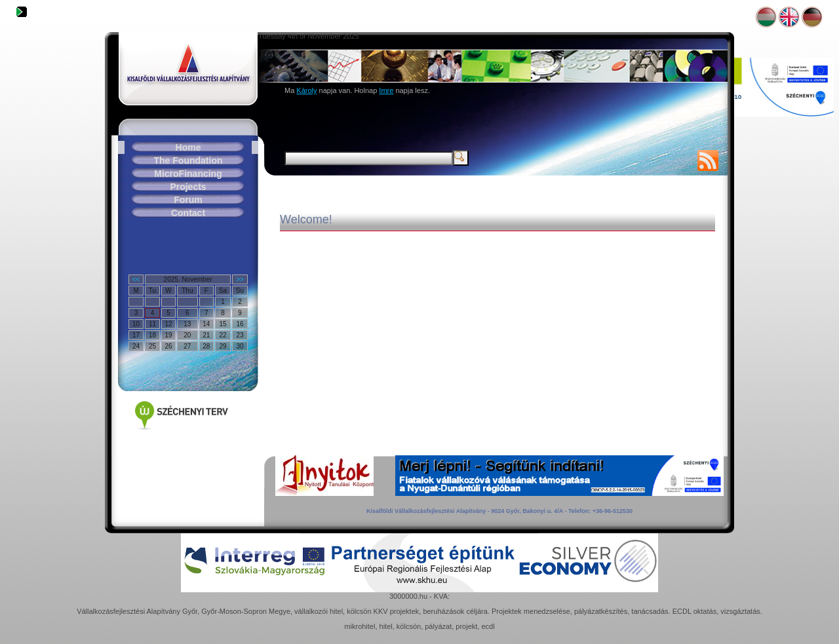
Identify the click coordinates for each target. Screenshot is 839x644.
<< (136, 279)
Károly (306, 90)
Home (188, 147)
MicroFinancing (188, 174)
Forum (188, 200)
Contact (188, 213)
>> (240, 279)
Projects (188, 187)
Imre (386, 90)
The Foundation (188, 161)
